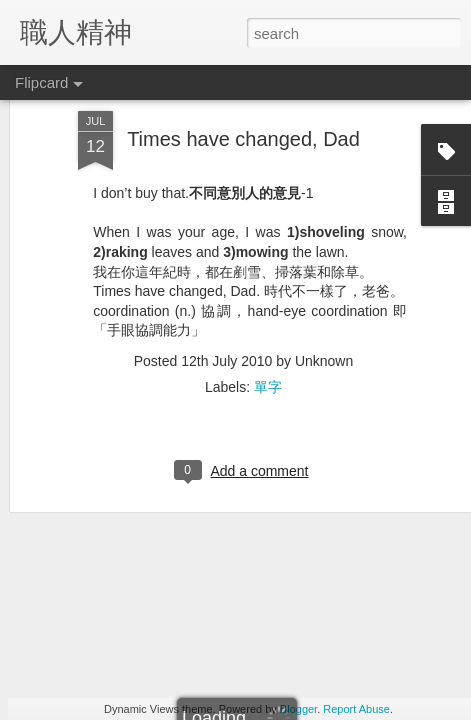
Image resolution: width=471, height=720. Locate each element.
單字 (268, 300)
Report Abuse (356, 709)
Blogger (298, 709)
